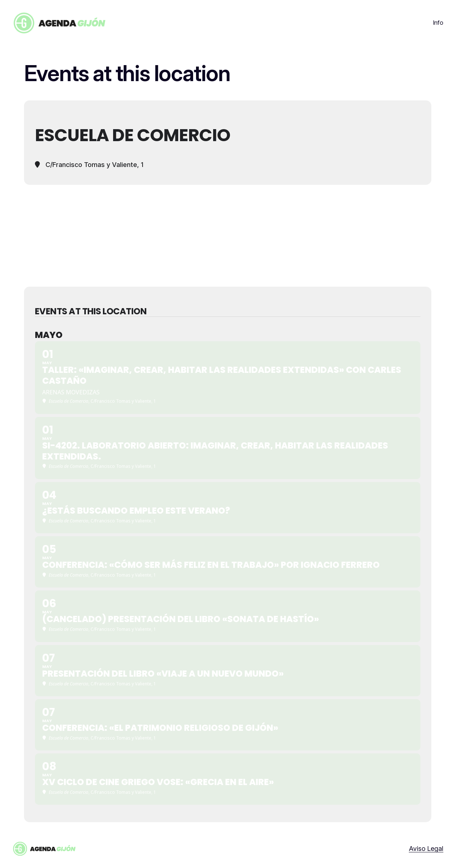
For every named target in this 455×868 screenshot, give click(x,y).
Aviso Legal (426, 849)
